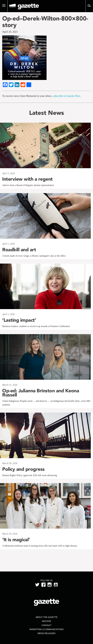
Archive (46, 621)
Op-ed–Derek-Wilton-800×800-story (45, 22)
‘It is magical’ (16, 540)
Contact (46, 625)
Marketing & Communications (47, 629)
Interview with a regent (27, 179)
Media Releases (46, 633)
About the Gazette (46, 617)
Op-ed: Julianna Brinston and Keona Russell (41, 393)
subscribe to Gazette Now (66, 96)
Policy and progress (23, 469)
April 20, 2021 (10, 32)
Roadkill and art (19, 250)
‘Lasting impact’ (19, 320)
